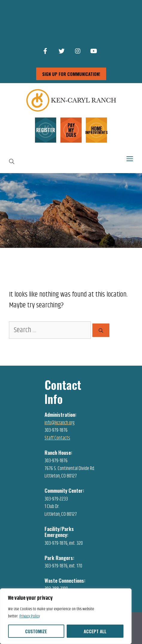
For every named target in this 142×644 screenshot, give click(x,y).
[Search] (101, 330)
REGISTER (46, 130)
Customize (36, 631)
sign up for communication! (71, 74)
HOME (96, 130)
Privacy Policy (30, 616)
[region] (66, 616)
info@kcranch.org (60, 423)
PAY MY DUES (71, 130)
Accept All (95, 631)
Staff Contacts (57, 438)
